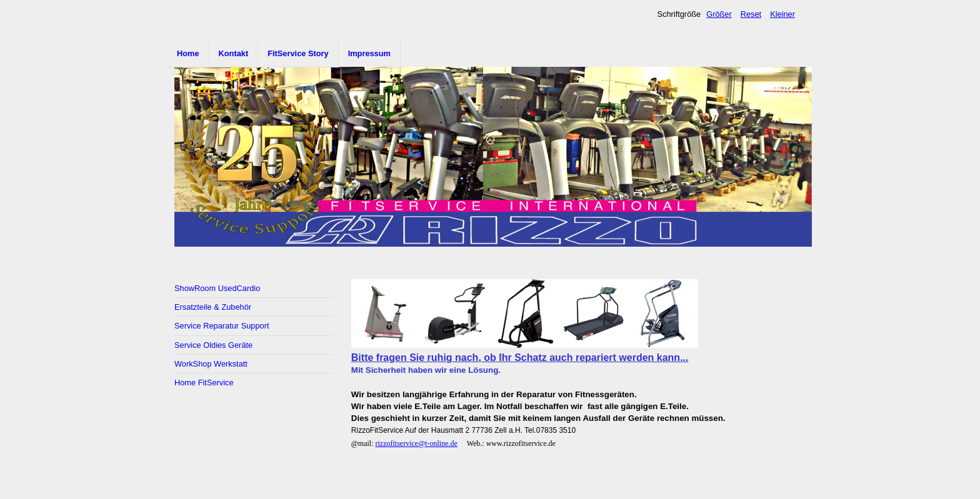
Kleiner (782, 14)
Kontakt (234, 53)
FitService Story (298, 53)
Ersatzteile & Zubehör (213, 307)
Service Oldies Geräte (213, 345)
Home (188, 53)
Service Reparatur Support (222, 326)
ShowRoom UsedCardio (217, 288)
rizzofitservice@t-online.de (417, 443)
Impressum (369, 53)
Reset (751, 14)
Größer (719, 14)
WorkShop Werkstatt (211, 364)
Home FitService (204, 383)
